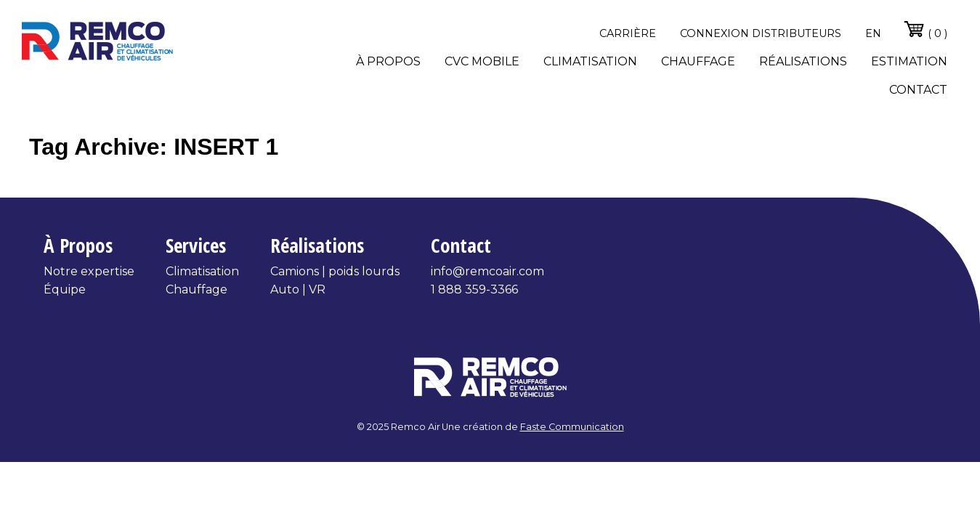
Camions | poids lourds (335, 271)
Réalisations (803, 61)
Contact (918, 90)
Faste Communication (572, 427)
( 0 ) (925, 29)
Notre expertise (89, 271)
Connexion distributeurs (761, 33)
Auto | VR (298, 289)
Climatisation (590, 61)
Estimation (909, 61)
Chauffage (698, 61)
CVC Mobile (482, 61)
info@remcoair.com (487, 271)
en (873, 33)
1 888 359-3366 (474, 289)
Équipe (65, 289)
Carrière (628, 33)
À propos (388, 61)
